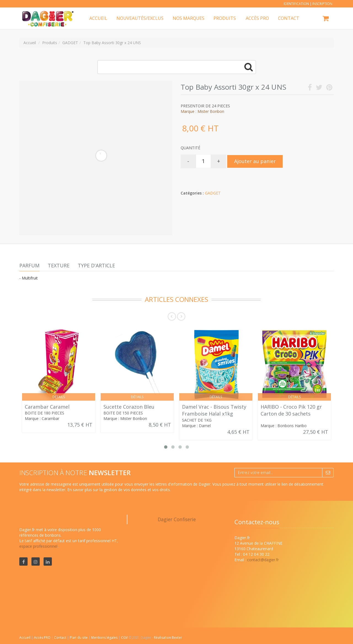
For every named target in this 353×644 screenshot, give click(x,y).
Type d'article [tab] (96, 265)
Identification (296, 4)
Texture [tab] (59, 265)
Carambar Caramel (47, 407)
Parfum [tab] (29, 265)
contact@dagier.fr (263, 560)
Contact (61, 638)
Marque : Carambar (42, 418)
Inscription (322, 4)
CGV (125, 638)
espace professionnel (38, 546)
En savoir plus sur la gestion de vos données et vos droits (119, 490)
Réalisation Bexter (168, 638)
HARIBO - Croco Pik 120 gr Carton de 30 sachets (291, 410)
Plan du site (79, 638)
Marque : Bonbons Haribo (284, 426)
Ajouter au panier (255, 161)
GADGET (213, 193)
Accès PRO (43, 638)
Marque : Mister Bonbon (202, 111)
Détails (59, 397)
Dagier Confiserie (177, 519)
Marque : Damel (196, 426)
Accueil (25, 638)
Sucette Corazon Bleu (129, 407)
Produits (225, 18)
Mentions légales (105, 638)
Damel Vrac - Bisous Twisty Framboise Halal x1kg (214, 410)
